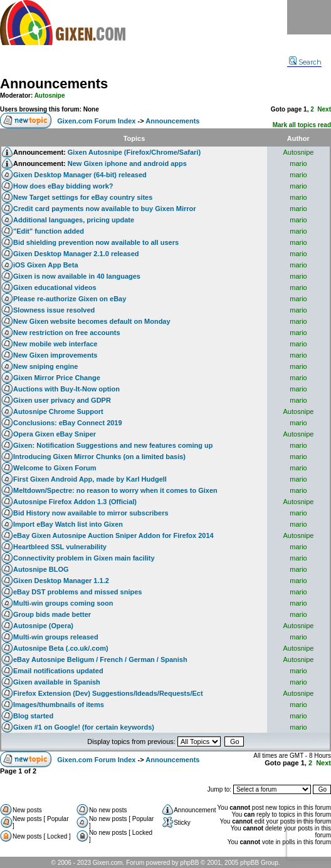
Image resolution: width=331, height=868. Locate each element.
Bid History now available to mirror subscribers (91, 513)
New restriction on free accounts (67, 333)
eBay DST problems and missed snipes (77, 592)
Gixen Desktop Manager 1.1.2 (61, 581)
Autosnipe (50, 96)
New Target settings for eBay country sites (83, 197)
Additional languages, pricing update (74, 220)
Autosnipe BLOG (41, 569)
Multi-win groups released (56, 637)
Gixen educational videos (55, 287)
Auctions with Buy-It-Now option (66, 389)
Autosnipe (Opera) (43, 626)
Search (305, 62)
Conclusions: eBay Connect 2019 (68, 423)
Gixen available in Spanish (57, 682)
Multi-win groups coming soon (63, 603)
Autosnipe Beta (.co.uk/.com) (61, 648)
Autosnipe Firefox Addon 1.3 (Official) (75, 502)
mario (298, 163)
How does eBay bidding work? (63, 186)
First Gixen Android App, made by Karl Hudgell (90, 479)
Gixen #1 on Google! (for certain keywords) (84, 727)
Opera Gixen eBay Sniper (55, 434)
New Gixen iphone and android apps (127, 163)
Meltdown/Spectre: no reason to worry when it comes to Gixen (115, 490)
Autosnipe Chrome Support (58, 411)
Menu (309, 17)
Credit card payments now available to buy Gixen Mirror (105, 209)
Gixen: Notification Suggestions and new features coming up (113, 445)
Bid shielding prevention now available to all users (96, 242)
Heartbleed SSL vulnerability (60, 547)
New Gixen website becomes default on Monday (92, 321)
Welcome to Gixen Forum (55, 468)
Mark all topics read (302, 125)
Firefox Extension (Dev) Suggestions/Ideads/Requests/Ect (108, 693)
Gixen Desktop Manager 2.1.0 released (76, 254)
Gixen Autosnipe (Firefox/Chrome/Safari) (134, 152)
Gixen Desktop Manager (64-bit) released (80, 175)
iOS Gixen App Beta (46, 265)
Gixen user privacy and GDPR (62, 400)
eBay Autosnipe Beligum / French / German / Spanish (100, 659)
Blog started (33, 716)
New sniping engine (45, 366)
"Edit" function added (49, 231)
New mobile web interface (55, 344)
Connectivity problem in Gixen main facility (84, 558)
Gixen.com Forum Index (96, 121)
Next (324, 109)
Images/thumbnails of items (59, 705)
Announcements (54, 84)
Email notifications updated (58, 671)
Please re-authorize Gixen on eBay (70, 299)
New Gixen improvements (55, 355)
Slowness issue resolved (54, 310)
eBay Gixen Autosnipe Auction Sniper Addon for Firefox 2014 (113, 535)
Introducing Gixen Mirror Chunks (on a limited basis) (99, 457)
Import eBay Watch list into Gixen (68, 524)
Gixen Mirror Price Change (57, 378)
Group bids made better (52, 614)
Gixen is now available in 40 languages (77, 276)
